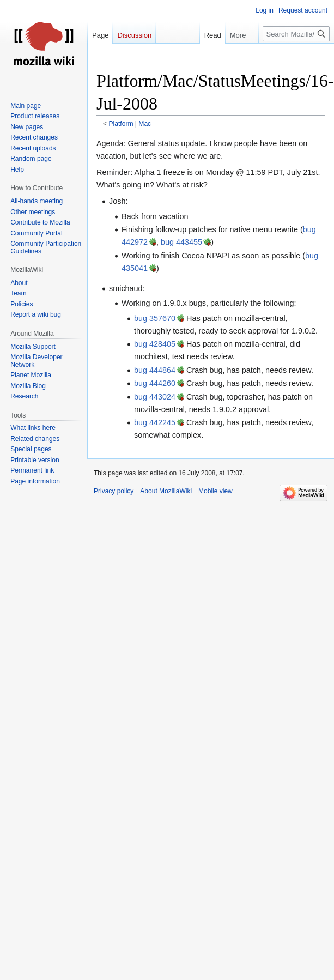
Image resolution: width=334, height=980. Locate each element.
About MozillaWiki (166, 491)
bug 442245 (155, 422)
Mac (145, 124)
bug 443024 (155, 397)
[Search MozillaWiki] (296, 34)
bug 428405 (155, 344)
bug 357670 (155, 318)
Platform (121, 124)
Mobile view (215, 491)
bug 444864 (155, 370)
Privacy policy (114, 491)
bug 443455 (181, 242)
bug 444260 (155, 383)
